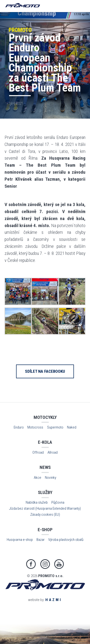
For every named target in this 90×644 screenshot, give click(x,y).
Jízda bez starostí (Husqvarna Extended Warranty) (45, 508)
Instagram (45, 564)
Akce (38, 478)
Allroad (53, 452)
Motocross (35, 427)
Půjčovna (58, 502)
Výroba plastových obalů (66, 540)
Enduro (19, 427)
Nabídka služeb (37, 502)
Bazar (41, 540)
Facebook (31, 564)
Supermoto (55, 427)
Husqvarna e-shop (20, 540)
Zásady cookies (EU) (45, 515)
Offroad (38, 452)
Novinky (51, 478)
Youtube (59, 564)
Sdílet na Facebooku (45, 371)
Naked (72, 427)
